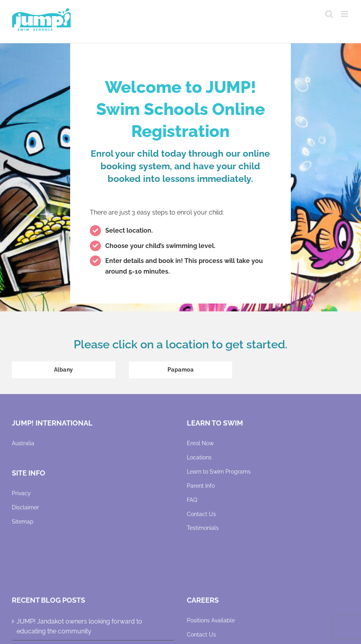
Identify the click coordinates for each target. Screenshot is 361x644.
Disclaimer (25, 507)
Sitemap (23, 522)
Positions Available (211, 620)
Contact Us (201, 514)
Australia (23, 443)
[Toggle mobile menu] (345, 14)
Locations (199, 457)
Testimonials (203, 528)
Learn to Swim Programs (219, 472)
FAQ (192, 500)
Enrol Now (200, 443)
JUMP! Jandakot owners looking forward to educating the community (79, 626)
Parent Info (201, 486)
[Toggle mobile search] (329, 14)
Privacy (21, 493)
